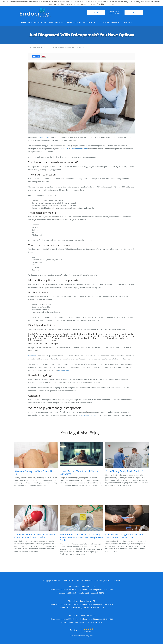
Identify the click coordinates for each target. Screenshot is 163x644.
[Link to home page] (43, 12)
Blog (47, 47)
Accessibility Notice (102, 581)
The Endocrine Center (35, 47)
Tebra (91, 636)
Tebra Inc (58, 581)
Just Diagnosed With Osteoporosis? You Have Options (69, 47)
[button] (115, 12)
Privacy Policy (69, 581)
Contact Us (116, 581)
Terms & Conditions (84, 581)
